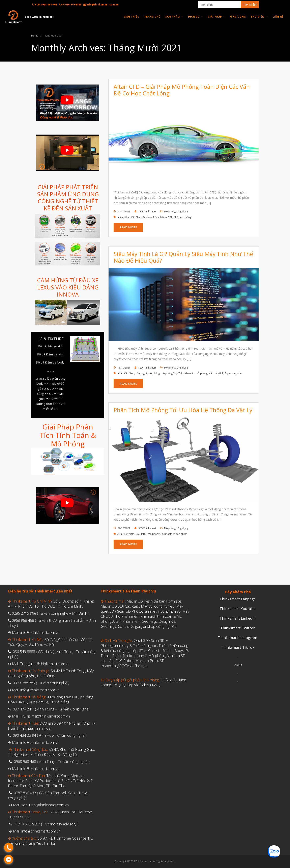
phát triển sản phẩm (176, 534)
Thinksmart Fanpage (238, 599)
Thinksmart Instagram (238, 638)
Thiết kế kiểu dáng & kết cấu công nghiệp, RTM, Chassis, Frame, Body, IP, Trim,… (145, 651)
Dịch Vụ (194, 17)
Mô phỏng (170, 212)
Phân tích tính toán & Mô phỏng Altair (143, 656)
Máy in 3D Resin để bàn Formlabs (154, 601)
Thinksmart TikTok (238, 647)
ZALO (238, 665)
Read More (128, 227)
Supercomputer (234, 373)
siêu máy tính (216, 373)
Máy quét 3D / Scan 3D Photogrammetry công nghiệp (142, 609)
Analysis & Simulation (155, 217)
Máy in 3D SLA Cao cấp (119, 606)
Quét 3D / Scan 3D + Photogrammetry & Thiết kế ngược (134, 643)
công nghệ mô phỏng (148, 373)
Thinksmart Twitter (238, 628)
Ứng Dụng (238, 17)
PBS (180, 373)
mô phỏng (185, 217)
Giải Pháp (215, 17)
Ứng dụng (182, 212)
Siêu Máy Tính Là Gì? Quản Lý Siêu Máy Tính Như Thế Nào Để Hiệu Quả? (183, 257)
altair (120, 217)
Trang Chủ (152, 17)
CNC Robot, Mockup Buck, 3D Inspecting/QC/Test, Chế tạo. (133, 663)
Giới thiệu (132, 17)
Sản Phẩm (173, 17)
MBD (144, 534)
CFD (176, 217)
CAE (170, 217)
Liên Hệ (278, 17)
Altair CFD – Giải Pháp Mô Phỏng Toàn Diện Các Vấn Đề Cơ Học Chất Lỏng (182, 90)
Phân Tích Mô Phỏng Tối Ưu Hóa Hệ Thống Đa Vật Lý (183, 410)
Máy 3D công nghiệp (158, 606)
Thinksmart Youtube (238, 609)
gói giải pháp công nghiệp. (156, 626)
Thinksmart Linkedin (238, 618)
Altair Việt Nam (133, 217)
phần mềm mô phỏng (195, 373)
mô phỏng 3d (169, 373)
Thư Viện (258, 17)
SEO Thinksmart (147, 212)
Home (35, 36)
